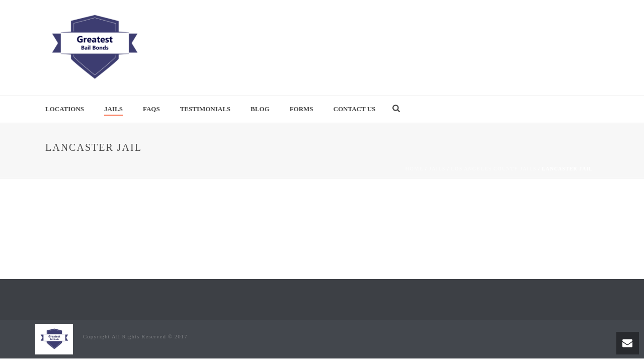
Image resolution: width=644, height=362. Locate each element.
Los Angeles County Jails (494, 169)
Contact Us (355, 109)
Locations (65, 109)
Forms (302, 109)
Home (415, 169)
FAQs (151, 109)
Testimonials (205, 109)
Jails (113, 109)
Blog (260, 109)
